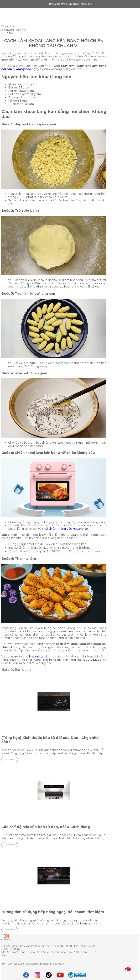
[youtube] (60, 975)
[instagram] (37, 975)
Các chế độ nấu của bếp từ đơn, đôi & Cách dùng (46, 827)
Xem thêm (10, 759)
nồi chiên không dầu (16, 69)
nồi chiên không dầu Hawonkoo (66, 529)
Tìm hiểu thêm (86, 4)
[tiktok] (49, 975)
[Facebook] (26, 975)
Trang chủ (9, 26)
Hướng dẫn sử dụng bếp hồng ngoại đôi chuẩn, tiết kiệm (53, 912)
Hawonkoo (37, 657)
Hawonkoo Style (15, 30)
